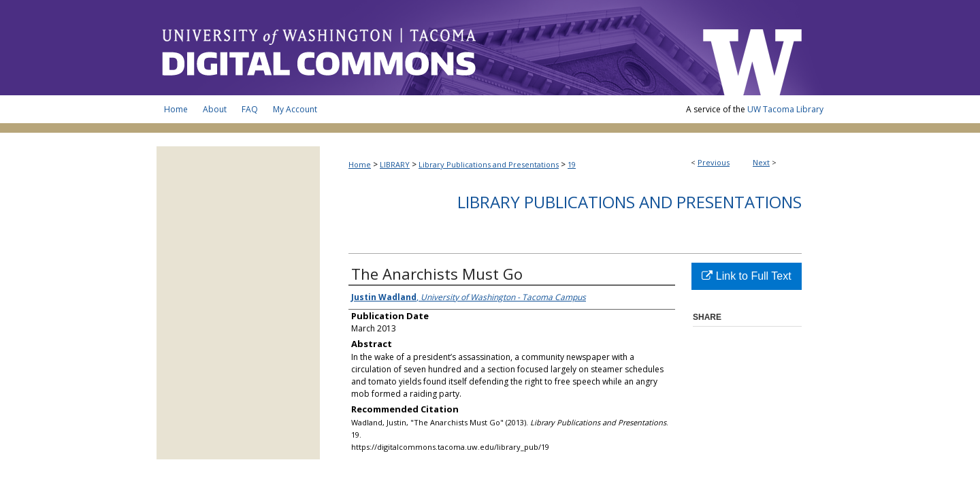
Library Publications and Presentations (489, 164)
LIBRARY (395, 164)
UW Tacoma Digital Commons (422, 48)
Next (761, 162)
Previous (714, 162)
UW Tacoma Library (785, 109)
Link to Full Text (746, 276)
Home (360, 164)
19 (572, 164)
